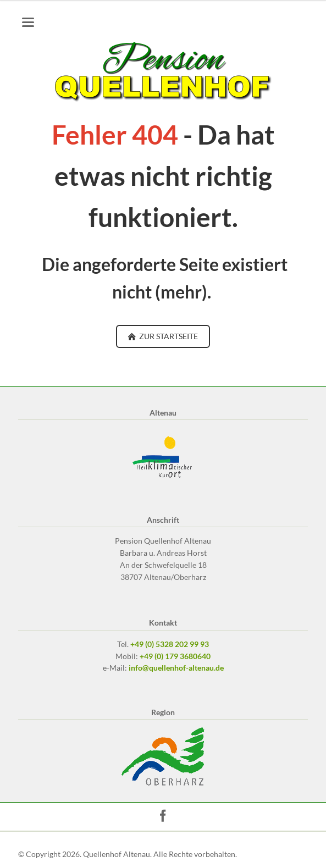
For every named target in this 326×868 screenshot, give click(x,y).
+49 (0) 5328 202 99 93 (170, 644)
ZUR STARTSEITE (168, 336)
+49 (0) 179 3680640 (175, 656)
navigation (28, 22)
